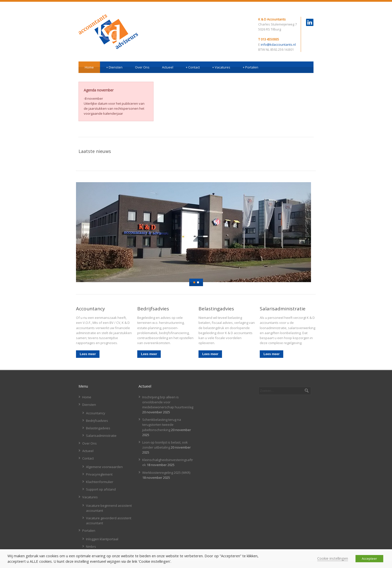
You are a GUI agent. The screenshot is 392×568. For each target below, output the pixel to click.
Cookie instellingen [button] (333, 558)
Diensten (114, 67)
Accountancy (96, 413)
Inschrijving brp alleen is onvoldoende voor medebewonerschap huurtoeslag (168, 402)
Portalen (250, 67)
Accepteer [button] (369, 559)
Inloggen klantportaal (102, 539)
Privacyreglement (99, 474)
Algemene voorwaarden (104, 467)
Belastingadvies (98, 428)
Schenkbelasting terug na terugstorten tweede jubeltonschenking (162, 425)
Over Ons (142, 67)
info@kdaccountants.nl (278, 44)
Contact (193, 67)
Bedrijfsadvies (97, 421)
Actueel (168, 67)
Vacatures (221, 67)
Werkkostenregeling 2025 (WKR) (166, 473)
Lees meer (88, 354)
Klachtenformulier (100, 482)
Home (89, 67)
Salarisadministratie (101, 436)
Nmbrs (91, 547)
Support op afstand (101, 489)
